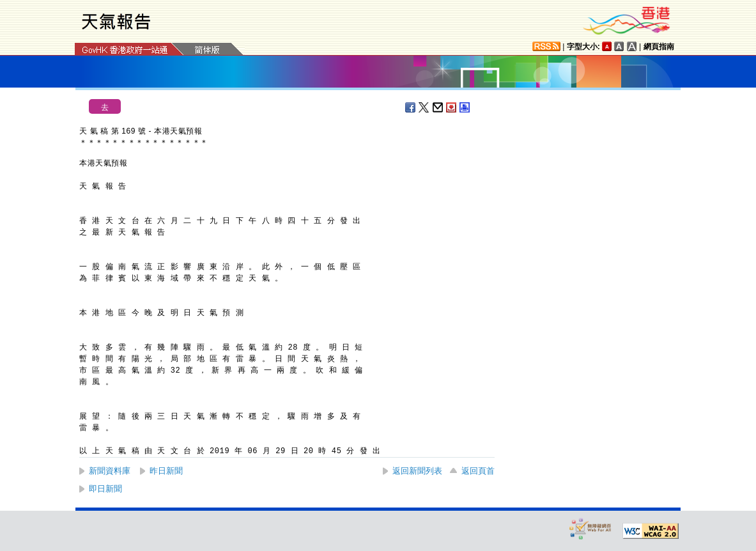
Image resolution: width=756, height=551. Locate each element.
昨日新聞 (166, 471)
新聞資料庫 (110, 471)
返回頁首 (478, 471)
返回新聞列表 (417, 471)
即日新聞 (105, 489)
